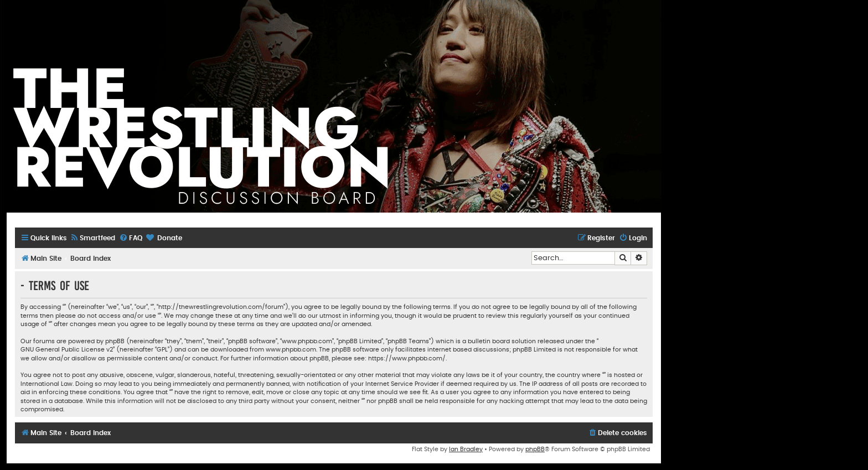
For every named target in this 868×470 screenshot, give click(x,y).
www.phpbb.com (291, 350)
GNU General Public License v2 (67, 350)
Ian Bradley (466, 449)
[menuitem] (92, 238)
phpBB (535, 449)
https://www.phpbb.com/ (407, 358)
